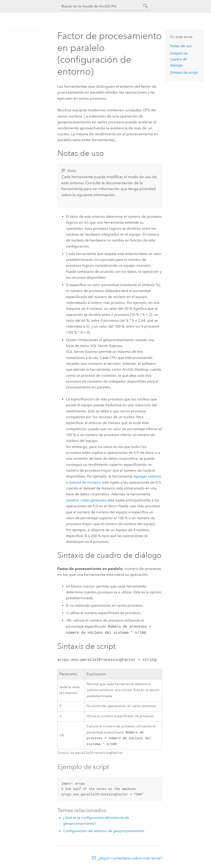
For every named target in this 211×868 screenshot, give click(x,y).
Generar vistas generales (86, 500)
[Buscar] (146, 6)
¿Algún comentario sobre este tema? (130, 859)
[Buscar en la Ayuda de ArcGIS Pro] (101, 6)
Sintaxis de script (184, 72)
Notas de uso (181, 46)
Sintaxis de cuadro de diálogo (179, 59)
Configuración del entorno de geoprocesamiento (104, 832)
